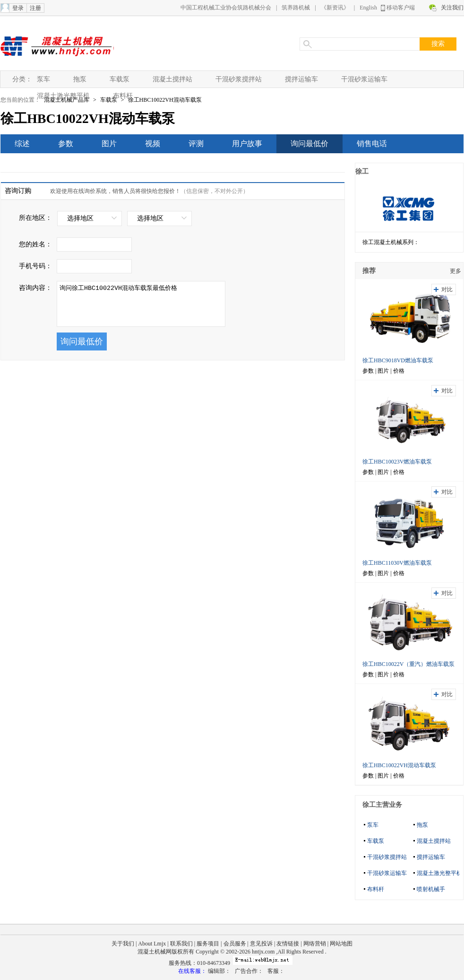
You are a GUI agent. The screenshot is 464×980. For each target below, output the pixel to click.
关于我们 (123, 944)
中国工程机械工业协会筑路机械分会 (226, 8)
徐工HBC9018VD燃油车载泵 (398, 360)
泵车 (43, 79)
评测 (196, 144)
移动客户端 (401, 8)
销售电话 (372, 144)
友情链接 (288, 944)
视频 (153, 144)
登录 (18, 8)
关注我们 (452, 8)
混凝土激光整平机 (63, 96)
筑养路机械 (296, 8)
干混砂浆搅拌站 (239, 79)
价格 (399, 371)
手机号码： (35, 266)
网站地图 (341, 944)
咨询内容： (35, 288)
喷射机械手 (431, 889)
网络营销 (315, 944)
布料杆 (123, 96)
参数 (66, 144)
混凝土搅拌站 (172, 79)
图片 (109, 144)
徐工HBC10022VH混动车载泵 (165, 100)
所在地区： (35, 218)
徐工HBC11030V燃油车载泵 (397, 563)
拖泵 (80, 79)
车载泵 (120, 79)
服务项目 (208, 944)
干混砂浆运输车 (364, 79)
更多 (455, 271)
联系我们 (181, 944)
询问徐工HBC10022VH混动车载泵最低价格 (141, 304)
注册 (35, 8)
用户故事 (247, 144)
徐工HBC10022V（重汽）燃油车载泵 (408, 664)
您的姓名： (35, 244)
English (368, 8)
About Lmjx (152, 944)
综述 (22, 144)
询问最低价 (309, 144)
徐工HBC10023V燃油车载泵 (397, 462)
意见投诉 (261, 944)
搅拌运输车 (301, 79)
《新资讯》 (335, 8)
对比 (447, 289)
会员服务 (235, 944)
